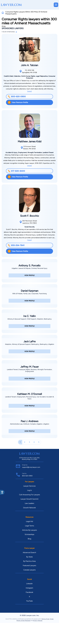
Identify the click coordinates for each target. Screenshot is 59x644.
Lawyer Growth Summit (29, 499)
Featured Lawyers (29, 565)
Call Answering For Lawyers (29, 495)
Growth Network (29, 508)
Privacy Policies (38, 620)
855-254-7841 (16, 245)
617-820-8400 (16, 171)
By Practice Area (29, 561)
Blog (29, 539)
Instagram (29, 588)
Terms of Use (45, 619)
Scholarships (29, 534)
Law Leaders (29, 503)
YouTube (29, 601)
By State (29, 557)
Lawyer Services (29, 486)
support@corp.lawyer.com (31, 467)
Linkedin (29, 584)
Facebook (29, 592)
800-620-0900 (17, 96)
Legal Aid (29, 521)
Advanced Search (29, 552)
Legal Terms (29, 526)
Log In (29, 490)
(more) (29, 91)
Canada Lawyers (29, 570)
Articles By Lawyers (29, 530)
